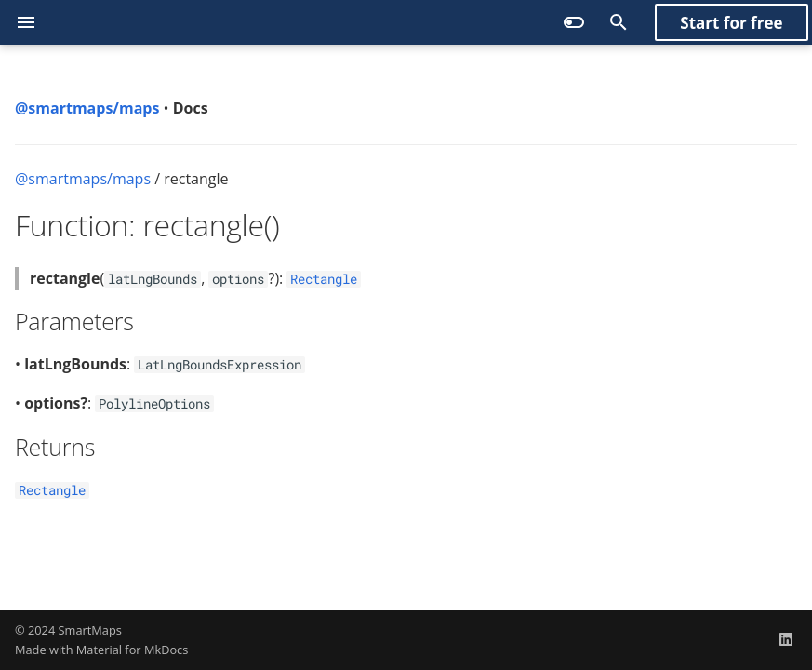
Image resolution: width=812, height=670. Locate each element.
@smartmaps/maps (83, 179)
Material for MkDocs (133, 650)
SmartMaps (90, 630)
